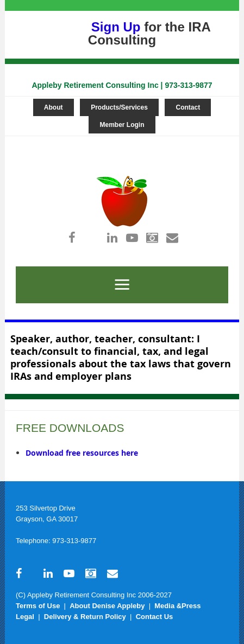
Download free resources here (82, 453)
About (54, 107)
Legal (25, 617)
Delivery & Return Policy (85, 617)
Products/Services (119, 107)
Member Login (122, 125)
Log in (118, 141)
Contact (188, 107)
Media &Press (177, 606)
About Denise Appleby (107, 606)
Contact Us (155, 617)
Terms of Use (38, 606)
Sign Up (116, 27)
